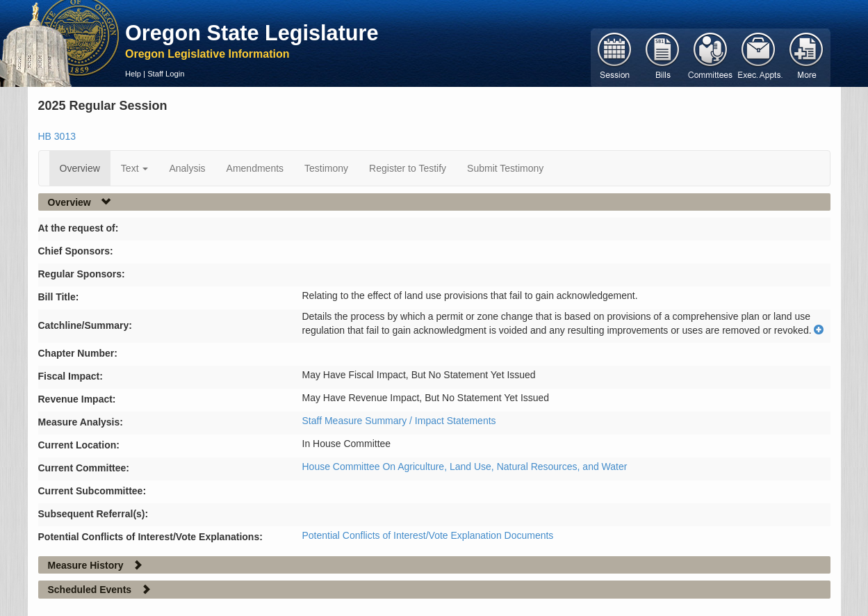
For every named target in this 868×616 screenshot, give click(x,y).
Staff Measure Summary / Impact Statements (399, 421)
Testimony (326, 168)
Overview (80, 168)
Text (135, 168)
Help (133, 74)
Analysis (187, 168)
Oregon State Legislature (252, 33)
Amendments (255, 168)
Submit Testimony (505, 168)
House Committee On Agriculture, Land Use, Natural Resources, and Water (465, 467)
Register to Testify (408, 168)
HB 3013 (57, 136)
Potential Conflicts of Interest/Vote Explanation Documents (428, 535)
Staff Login (166, 74)
